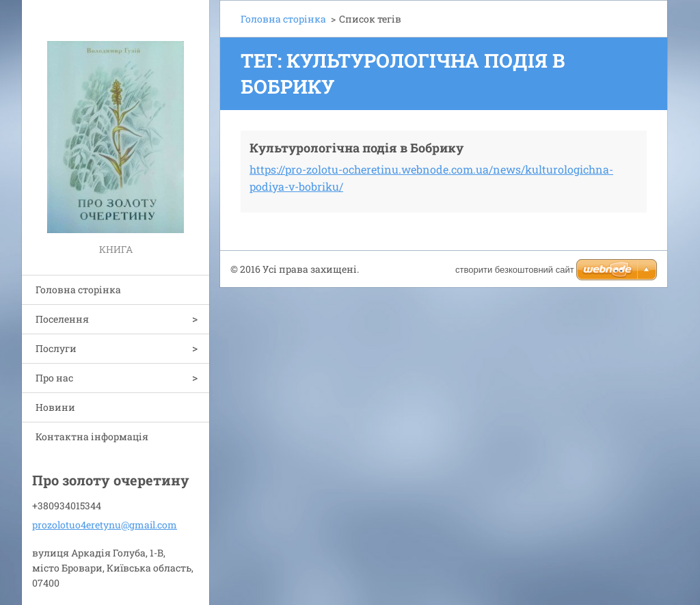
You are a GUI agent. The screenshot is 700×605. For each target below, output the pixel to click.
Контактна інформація (92, 436)
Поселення (62, 319)
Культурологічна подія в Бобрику (356, 148)
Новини (55, 407)
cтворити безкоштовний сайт (515, 270)
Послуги (56, 348)
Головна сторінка (78, 290)
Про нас (54, 378)
